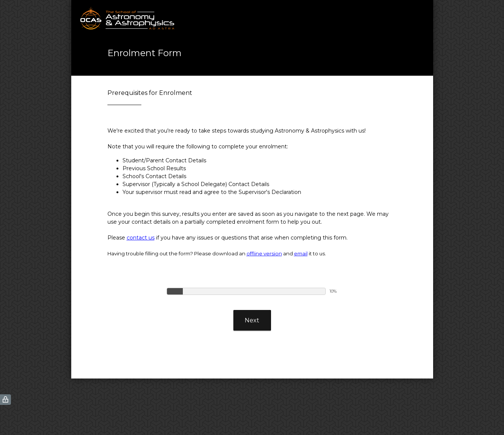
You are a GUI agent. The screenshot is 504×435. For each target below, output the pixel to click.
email (301, 253)
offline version (264, 253)
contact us (141, 238)
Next (252, 320)
